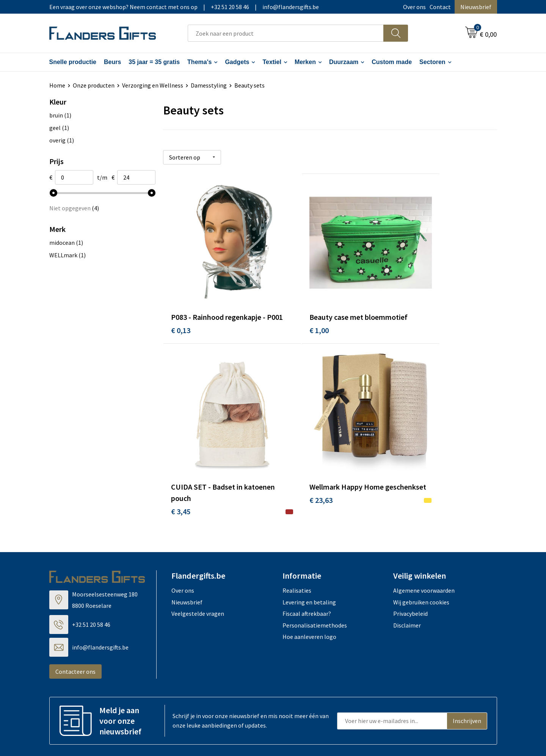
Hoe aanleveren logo (309, 592)
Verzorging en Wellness (153, 85)
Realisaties (297, 546)
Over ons (414, 7)
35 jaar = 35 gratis (154, 62)
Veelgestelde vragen (198, 569)
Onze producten (94, 85)
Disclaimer (407, 581)
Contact (440, 7)
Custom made (392, 62)
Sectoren (432, 62)
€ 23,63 (183, 467)
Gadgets (237, 62)
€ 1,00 (292, 313)
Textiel (272, 62)
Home (57, 85)
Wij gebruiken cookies (421, 557)
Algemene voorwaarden (424, 546)
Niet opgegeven (74, 208)
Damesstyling (209, 85)
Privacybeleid (410, 569)
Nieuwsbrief (476, 7)
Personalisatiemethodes (315, 581)
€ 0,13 (181, 313)
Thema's (199, 62)
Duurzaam (344, 62)
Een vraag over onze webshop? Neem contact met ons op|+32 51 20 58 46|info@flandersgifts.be (184, 7)
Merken (305, 62)
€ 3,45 (403, 313)
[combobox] (286, 33)
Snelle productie (73, 62)
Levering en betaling (309, 557)
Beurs (112, 62)
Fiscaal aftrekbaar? (307, 569)
